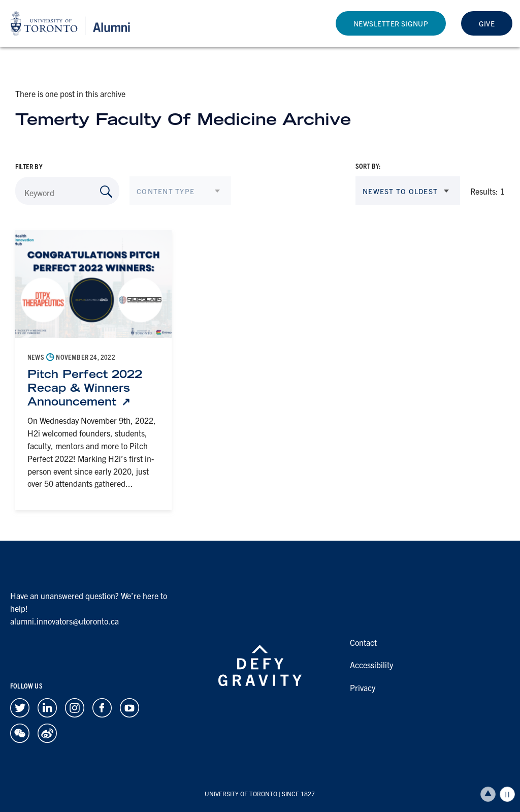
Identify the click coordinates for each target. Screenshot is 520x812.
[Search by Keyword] (106, 192)
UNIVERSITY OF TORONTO (241, 793)
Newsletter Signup (391, 23)
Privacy (363, 688)
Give (487, 23)
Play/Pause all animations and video (507, 794)
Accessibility (371, 665)
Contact (363, 642)
